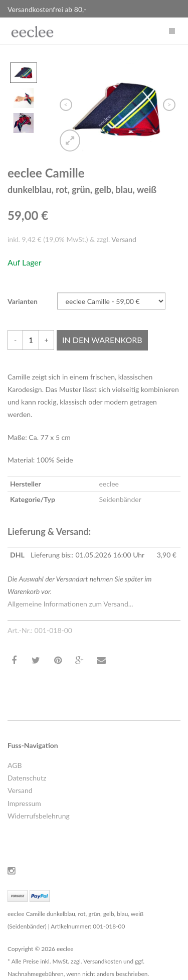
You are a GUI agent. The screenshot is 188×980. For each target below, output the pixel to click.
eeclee (109, 484)
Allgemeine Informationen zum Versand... (70, 604)
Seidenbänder (120, 499)
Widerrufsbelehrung (39, 816)
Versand (124, 239)
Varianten (23, 301)
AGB (15, 765)
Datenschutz (27, 778)
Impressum (24, 803)
